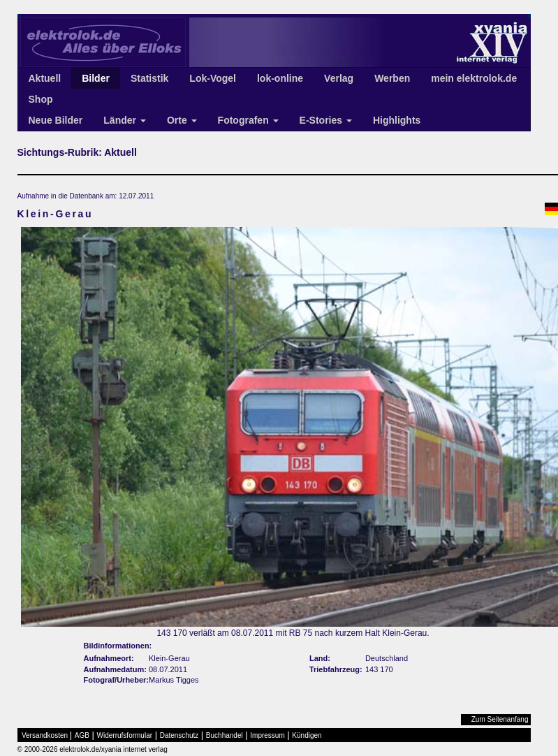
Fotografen (248, 120)
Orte (182, 120)
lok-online (280, 78)
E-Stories (326, 120)
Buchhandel (225, 735)
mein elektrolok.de (474, 78)
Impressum (267, 735)
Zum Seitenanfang (500, 719)
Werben (392, 78)
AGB (82, 735)
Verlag (339, 78)
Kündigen (307, 735)
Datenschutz (179, 735)
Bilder (96, 78)
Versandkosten (45, 735)
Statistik (149, 78)
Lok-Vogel (213, 78)
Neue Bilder (56, 120)
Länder (125, 120)
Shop (41, 99)
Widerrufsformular (125, 735)
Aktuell (45, 78)
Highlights (397, 120)
